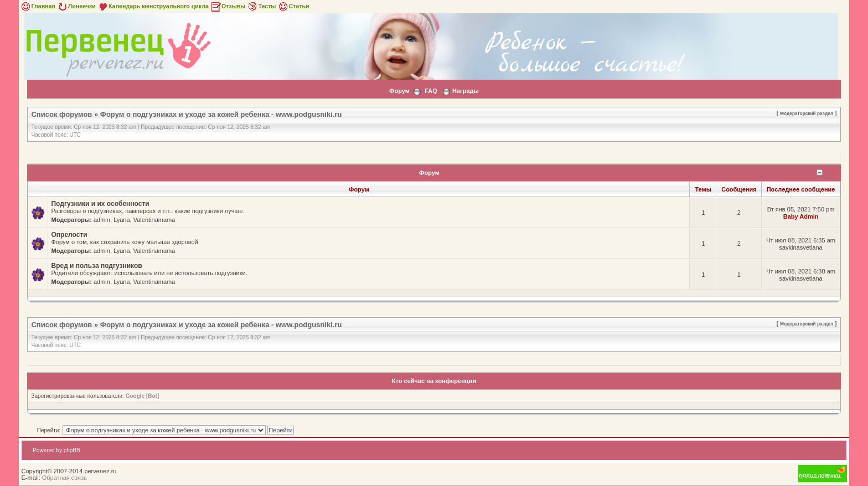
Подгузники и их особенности (100, 204)
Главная (37, 6)
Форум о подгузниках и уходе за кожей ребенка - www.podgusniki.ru (221, 114)
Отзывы (228, 6)
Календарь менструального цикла (153, 6)
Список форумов (61, 114)
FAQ (431, 91)
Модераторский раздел (807, 113)
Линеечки (76, 6)
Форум (399, 91)
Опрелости (69, 235)
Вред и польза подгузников (96, 266)
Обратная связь (64, 478)
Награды (466, 91)
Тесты (261, 6)
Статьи (293, 6)
